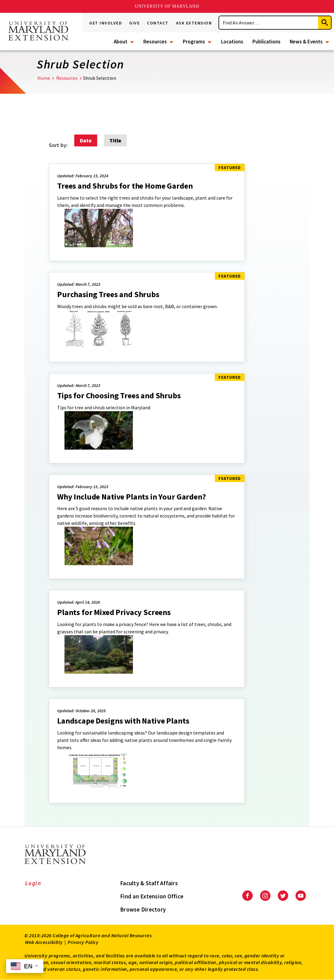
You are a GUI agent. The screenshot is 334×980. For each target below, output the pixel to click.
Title (115, 140)
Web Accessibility (44, 942)
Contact (158, 23)
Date (86, 140)
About (121, 42)
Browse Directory (143, 909)
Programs (194, 42)
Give (134, 23)
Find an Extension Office (152, 896)
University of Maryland (167, 6)
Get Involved (106, 23)
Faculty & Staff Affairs (149, 883)
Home (44, 78)
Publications (266, 42)
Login (33, 883)
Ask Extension (194, 23)
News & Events (306, 42)
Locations (232, 42)
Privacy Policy (83, 942)
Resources (155, 42)
